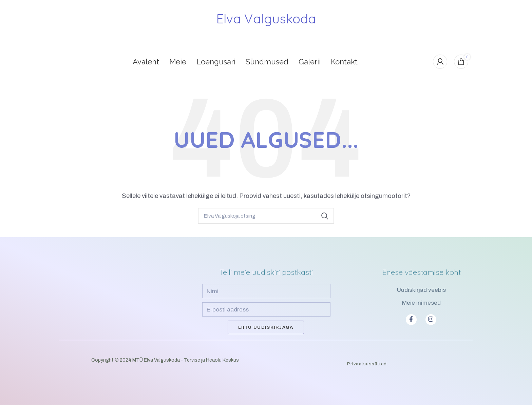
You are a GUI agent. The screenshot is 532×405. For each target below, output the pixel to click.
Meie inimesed (421, 303)
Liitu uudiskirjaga (266, 328)
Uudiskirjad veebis (421, 290)
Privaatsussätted (367, 364)
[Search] (266, 216)
